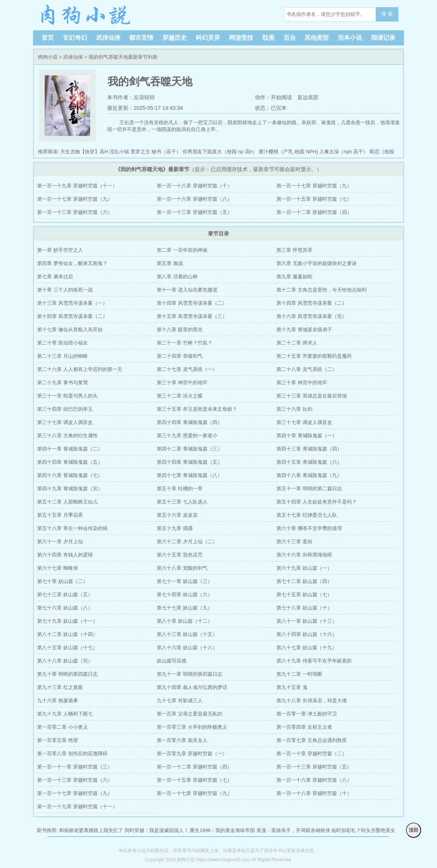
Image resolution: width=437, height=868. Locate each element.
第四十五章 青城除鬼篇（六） (309, 462)
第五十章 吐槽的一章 (180, 489)
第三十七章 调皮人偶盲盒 (65, 422)
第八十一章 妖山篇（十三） (307, 621)
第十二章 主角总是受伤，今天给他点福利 (322, 290)
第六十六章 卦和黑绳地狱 (304, 555)
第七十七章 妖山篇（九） (185, 608)
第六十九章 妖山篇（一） (304, 568)
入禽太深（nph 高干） (344, 152)
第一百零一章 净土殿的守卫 (307, 714)
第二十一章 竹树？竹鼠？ (185, 343)
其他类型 (317, 38)
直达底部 (308, 97)
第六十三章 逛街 (294, 542)
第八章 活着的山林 (177, 277)
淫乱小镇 (119, 152)
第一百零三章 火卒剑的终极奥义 (192, 727)
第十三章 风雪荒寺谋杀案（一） (72, 303)
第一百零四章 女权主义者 (304, 727)
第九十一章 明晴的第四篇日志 (190, 674)
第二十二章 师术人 (297, 343)
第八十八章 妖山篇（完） (65, 661)
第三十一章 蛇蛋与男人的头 (67, 396)
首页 (48, 38)
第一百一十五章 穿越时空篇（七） (314, 199)
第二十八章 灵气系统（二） (307, 369)
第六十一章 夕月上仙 (60, 542)
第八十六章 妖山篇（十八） (187, 647)
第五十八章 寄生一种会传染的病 (72, 528)
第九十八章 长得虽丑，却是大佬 (312, 700)
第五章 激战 (170, 263)
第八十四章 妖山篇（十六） (307, 634)
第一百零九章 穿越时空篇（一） (192, 753)
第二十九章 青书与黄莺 (62, 383)
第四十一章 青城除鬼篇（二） (70, 449)
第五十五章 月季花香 (60, 515)
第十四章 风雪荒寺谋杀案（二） (192, 303)
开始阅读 (281, 97)
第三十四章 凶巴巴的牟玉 (65, 409)
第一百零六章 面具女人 (182, 740)
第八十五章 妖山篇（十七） (67, 647)
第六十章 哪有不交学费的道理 (309, 528)
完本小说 (350, 38)
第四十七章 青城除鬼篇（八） (190, 475)
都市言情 (141, 38)
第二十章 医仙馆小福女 (62, 343)
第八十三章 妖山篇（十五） (187, 634)
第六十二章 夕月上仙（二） (187, 542)
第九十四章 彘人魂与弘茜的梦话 (192, 687)
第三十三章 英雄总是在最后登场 (312, 396)
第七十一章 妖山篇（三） (185, 581)
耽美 (268, 38)
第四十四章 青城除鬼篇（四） (190, 422)
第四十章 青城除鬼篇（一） (307, 436)
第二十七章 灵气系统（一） (187, 369)
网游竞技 (241, 38)
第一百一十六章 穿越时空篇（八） (194, 199)
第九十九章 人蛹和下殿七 (65, 714)
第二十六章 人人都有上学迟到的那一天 (80, 369)
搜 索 (387, 14)
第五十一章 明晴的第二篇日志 (309, 489)
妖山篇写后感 (172, 661)
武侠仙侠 (108, 38)
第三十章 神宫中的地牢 (182, 383)
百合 (290, 38)
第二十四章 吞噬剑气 (180, 356)
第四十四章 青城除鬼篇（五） (70, 462)
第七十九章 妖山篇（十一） (67, 621)
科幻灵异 (208, 38)
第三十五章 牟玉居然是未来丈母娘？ (197, 409)
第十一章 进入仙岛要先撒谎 (187, 290)
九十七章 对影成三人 (180, 700)
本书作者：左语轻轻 (131, 97)
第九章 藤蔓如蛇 (294, 277)
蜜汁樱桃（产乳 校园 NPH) (288, 152)
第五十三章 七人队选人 (182, 502)
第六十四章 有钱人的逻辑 (65, 555)
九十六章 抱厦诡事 (58, 700)
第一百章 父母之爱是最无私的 (190, 714)
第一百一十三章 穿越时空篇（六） (75, 212)
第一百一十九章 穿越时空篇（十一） (77, 186)
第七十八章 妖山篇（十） (304, 608)
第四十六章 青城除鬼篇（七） (70, 475)
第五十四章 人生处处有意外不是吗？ (317, 502)
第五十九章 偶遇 (175, 528)
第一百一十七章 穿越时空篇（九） (314, 186)
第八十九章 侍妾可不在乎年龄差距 (314, 661)
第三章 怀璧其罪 (294, 250)
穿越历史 (175, 38)
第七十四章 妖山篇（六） (185, 595)
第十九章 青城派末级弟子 (304, 330)
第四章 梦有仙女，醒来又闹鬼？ (72, 263)
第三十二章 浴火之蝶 (180, 396)
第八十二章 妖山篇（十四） (67, 634)
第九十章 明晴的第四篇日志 (67, 674)
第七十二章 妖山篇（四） (304, 581)
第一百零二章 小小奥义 (62, 727)
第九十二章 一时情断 (299, 674)
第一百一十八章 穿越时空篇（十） (194, 186)
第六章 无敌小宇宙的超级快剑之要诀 (317, 263)
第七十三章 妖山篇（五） (65, 595)
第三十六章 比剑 (294, 409)
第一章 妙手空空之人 (60, 250)
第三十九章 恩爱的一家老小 (187, 436)
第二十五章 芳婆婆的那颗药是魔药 (314, 356)
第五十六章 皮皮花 (177, 515)
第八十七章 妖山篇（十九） (307, 647)
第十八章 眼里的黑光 (180, 330)
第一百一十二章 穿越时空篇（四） (314, 212)
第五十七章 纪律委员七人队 (307, 515)
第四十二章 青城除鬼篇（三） (190, 449)
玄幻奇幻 (75, 38)
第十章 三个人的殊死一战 (65, 290)
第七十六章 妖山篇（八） (65, 608)
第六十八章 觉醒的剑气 (182, 568)
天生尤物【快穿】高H (84, 152)
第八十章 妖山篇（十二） (185, 621)
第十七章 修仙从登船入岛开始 (70, 330)
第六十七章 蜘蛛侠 (58, 568)
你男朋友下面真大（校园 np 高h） (220, 152)
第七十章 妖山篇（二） (62, 581)
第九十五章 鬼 (292, 687)
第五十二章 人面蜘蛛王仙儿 (67, 502)
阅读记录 (383, 38)
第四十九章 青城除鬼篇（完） (70, 489)
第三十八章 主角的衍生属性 (67, 436)
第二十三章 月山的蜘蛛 (62, 356)
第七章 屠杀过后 (55, 277)
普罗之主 (140, 152)
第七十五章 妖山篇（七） (304, 595)
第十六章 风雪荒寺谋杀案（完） (312, 316)
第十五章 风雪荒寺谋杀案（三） (192, 316)
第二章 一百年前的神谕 (182, 250)
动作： (262, 97)
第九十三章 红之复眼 (60, 687)
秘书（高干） (166, 152)
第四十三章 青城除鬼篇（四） (309, 449)
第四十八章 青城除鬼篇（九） (309, 475)
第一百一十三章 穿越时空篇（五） (194, 212)
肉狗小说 (86, 15)
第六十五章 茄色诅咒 (180, 555)
